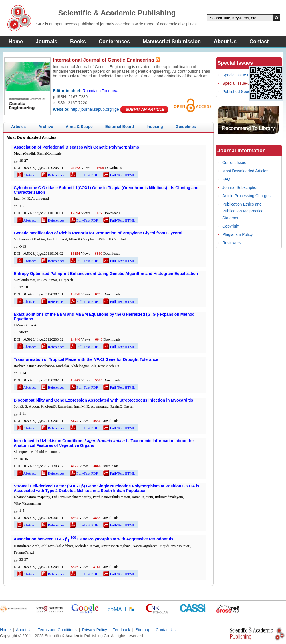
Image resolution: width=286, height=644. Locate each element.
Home (16, 42)
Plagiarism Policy (238, 234)
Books (78, 42)
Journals (46, 42)
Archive (46, 127)
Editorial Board (120, 127)
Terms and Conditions (57, 630)
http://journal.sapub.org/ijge (95, 109)
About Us (225, 42)
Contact (259, 42)
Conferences (114, 42)
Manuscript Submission (172, 42)
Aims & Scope (79, 127)
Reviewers (232, 243)
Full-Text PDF (83, 175)
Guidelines (186, 127)
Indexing (155, 127)
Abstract (26, 175)
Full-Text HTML (119, 175)
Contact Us (166, 630)
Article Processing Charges (246, 196)
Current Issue (234, 163)
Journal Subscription (240, 187)
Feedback (121, 630)
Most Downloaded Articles (245, 171)
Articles (18, 127)
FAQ (226, 179)
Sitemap (143, 630)
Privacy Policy (95, 630)
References (52, 175)
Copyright (231, 226)
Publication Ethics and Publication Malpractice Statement (243, 211)
